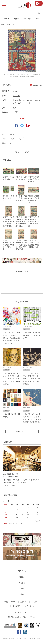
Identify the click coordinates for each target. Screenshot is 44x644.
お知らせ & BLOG (22, 302)
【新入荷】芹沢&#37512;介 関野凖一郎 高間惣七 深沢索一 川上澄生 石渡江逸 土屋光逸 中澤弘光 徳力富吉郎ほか (12, 338)
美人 (20, 139)
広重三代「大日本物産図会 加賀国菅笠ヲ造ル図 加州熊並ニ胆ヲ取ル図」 (9, 222)
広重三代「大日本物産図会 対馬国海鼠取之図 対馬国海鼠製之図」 (34, 222)
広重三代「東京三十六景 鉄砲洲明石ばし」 (21, 198)
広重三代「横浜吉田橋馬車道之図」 (21, 179)
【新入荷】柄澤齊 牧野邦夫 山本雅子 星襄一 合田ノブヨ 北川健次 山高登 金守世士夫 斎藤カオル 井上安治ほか (12, 379)
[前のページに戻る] (8, 24)
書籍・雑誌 (27, 19)
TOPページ (22, 571)
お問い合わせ (30, 606)
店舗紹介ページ (9, 485)
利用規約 (33, 617)
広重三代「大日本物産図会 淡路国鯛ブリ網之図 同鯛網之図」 (9, 245)
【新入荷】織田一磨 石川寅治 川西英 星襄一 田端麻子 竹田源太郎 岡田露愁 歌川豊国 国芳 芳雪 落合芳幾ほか (32, 379)
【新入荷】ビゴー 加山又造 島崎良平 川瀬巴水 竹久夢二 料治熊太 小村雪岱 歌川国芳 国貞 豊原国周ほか (32, 419)
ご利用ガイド (36, 602)
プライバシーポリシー (22, 613)
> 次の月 (37, 521)
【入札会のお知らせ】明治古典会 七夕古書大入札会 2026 (32, 335)
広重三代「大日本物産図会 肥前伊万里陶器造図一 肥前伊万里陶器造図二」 (21, 245)
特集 (37, 19)
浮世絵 (7, 19)
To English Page (36, 85)
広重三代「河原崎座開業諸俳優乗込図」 (34, 179)
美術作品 (17, 19)
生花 (10, 143)
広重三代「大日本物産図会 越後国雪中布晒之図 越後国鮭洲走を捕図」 (21, 222)
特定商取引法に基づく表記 (17, 617)
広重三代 (16, 96)
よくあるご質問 (15, 606)
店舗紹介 (23, 602)
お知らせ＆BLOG (10, 602)
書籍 (22, 589)
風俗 (13, 139)
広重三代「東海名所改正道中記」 (9, 198)
